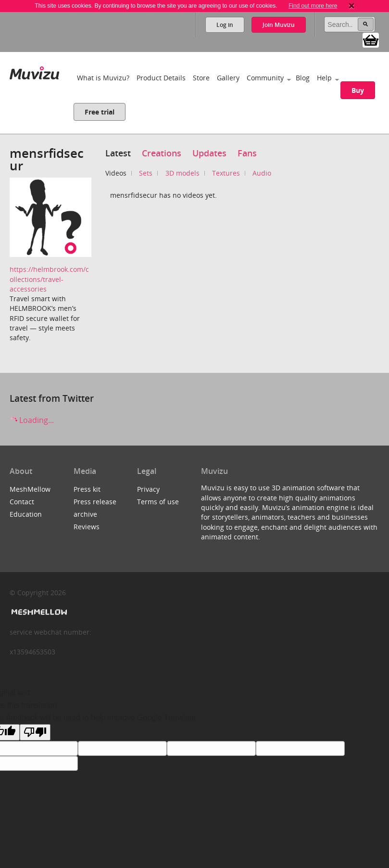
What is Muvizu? (103, 78)
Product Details (161, 78)
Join (279, 25)
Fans (247, 153)
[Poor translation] (35, 732)
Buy (358, 90)
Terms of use (158, 502)
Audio (262, 173)
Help (324, 78)
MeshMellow (30, 489)
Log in (225, 25)
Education (26, 514)
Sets (146, 173)
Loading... (32, 420)
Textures (226, 173)
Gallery (228, 78)
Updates (209, 153)
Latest (118, 153)
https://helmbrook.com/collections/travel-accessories (49, 279)
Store (201, 78)
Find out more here (313, 6)
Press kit (87, 489)
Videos (116, 173)
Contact (22, 502)
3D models (182, 173)
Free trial (100, 112)
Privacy (148, 489)
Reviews (87, 527)
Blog (303, 78)
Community (265, 78)
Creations (162, 153)
